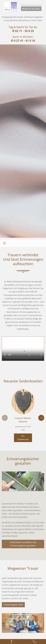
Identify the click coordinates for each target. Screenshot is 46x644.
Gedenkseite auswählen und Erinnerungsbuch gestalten (23, 544)
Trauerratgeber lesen (13, 605)
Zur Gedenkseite (23, 438)
